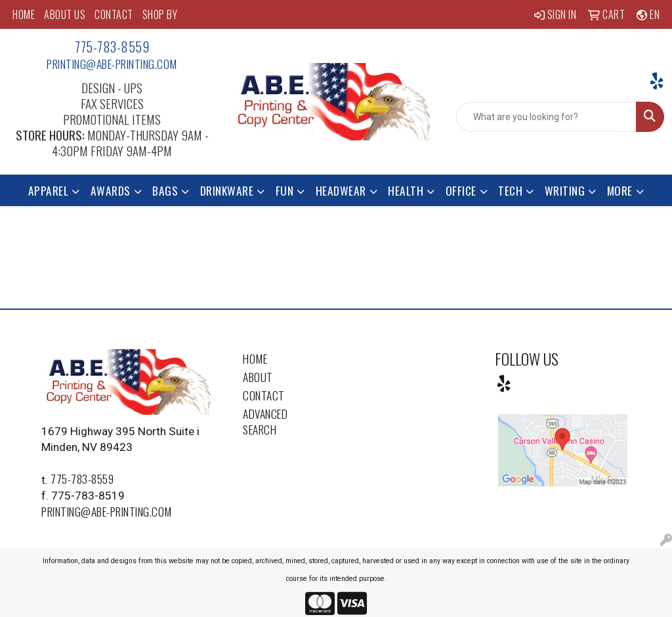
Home (255, 358)
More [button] (620, 190)
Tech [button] (510, 190)
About (258, 377)
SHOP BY (160, 14)
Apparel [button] (49, 190)
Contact (264, 395)
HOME (24, 14)
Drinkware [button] (227, 190)
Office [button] (461, 190)
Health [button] (406, 190)
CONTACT (114, 14)
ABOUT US (65, 14)
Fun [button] (285, 190)
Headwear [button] (341, 190)
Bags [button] (165, 190)
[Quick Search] (546, 117)
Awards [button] (111, 190)
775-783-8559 (112, 47)
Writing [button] (565, 190)
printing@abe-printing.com (112, 64)
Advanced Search (265, 421)
